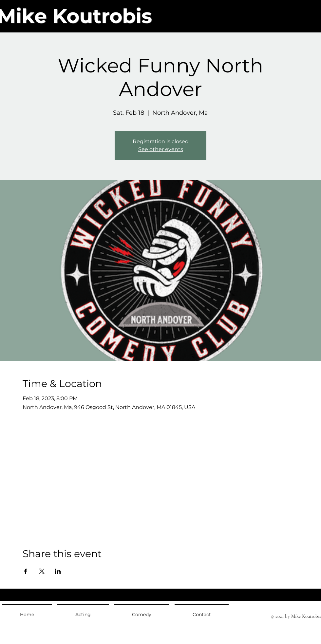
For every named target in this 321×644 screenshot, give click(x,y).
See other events (161, 149)
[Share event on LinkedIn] (58, 571)
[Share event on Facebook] (26, 571)
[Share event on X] (42, 571)
